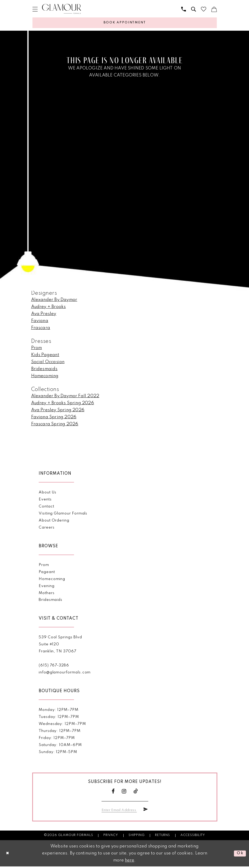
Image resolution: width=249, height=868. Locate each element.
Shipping (137, 837)
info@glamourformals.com (65, 673)
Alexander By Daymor (54, 301)
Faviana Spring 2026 (54, 418)
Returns (163, 837)
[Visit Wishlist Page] (204, 9)
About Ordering (54, 522)
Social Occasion (48, 363)
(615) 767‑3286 (54, 666)
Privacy (111, 837)
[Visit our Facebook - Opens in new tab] (113, 792)
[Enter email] (121, 811)
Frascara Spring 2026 (55, 425)
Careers (47, 529)
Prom (37, 349)
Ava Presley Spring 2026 (58, 411)
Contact (46, 507)
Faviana (40, 322)
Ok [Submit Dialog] (240, 855)
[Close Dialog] (8, 855)
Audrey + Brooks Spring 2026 (63, 404)
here (130, 862)
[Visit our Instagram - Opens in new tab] (124, 792)
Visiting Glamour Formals (63, 515)
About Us (48, 493)
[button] (35, 9)
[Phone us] (184, 9)
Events (45, 500)
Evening (47, 587)
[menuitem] (35, 9)
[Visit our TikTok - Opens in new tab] (136, 792)
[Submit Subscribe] (145, 811)
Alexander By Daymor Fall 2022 (65, 397)
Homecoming (45, 377)
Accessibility (193, 837)
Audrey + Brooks (49, 308)
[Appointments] (125, 23)
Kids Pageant (45, 356)
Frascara (41, 329)
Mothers (47, 594)
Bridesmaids (44, 370)
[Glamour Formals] (62, 9)
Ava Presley (44, 315)
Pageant (47, 573)
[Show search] (193, 9)
